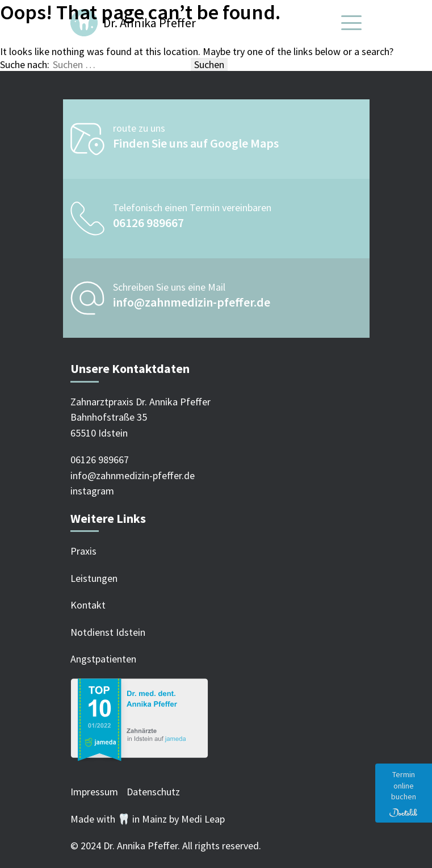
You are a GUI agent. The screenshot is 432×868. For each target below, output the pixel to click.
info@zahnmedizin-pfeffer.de (192, 302)
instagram (92, 491)
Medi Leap (203, 819)
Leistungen (94, 578)
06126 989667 (148, 223)
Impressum (94, 792)
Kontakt (88, 605)
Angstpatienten (103, 659)
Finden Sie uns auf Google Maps (196, 143)
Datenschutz (153, 792)
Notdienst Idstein (108, 632)
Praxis (83, 551)
